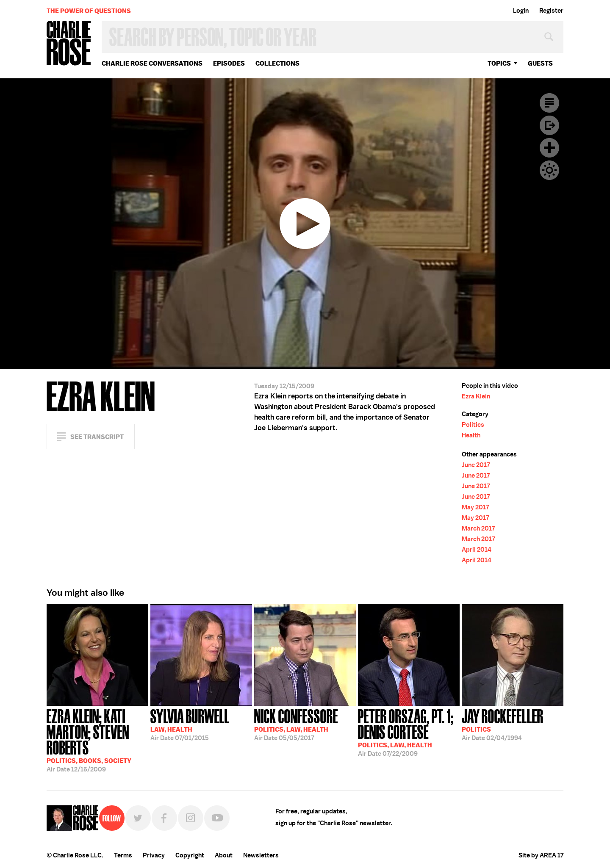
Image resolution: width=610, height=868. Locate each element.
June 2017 (476, 465)
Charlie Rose (69, 44)
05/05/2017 (296, 724)
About (224, 855)
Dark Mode (549, 170)
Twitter (138, 818)
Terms (123, 855)
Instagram (191, 818)
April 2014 (477, 550)
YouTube (217, 818)
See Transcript (97, 437)
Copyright (190, 855)
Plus (549, 148)
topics (499, 63)
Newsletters (261, 855)
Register (551, 11)
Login (521, 11)
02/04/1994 (503, 724)
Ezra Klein (476, 396)
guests (540, 63)
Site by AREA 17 (541, 855)
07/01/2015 (190, 724)
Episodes (229, 63)
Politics (473, 425)
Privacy (154, 855)
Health (471, 435)
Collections (277, 63)
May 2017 (475, 507)
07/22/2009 (409, 732)
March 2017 (478, 528)
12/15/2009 (97, 740)
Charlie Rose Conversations (152, 63)
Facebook (164, 818)
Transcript (549, 103)
